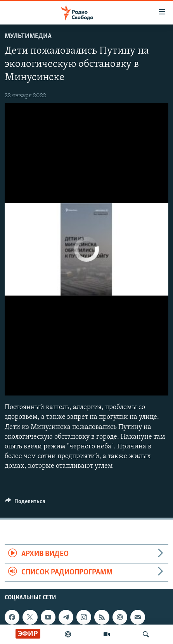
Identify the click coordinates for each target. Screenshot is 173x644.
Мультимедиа (28, 36)
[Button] (25, 503)
